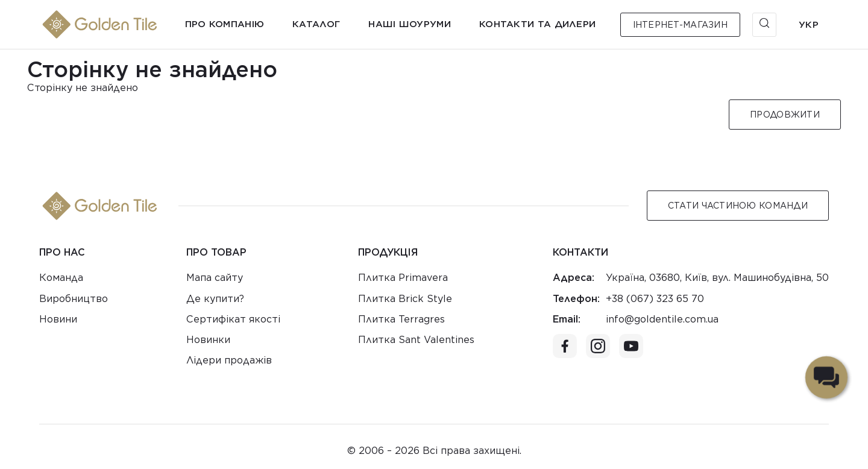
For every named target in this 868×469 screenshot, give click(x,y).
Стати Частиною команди (738, 206)
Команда (61, 278)
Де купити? (215, 299)
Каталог (316, 24)
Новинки (208, 340)
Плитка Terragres (401, 319)
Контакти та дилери (537, 24)
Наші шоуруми (410, 24)
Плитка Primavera (403, 278)
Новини (58, 319)
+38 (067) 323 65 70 (655, 299)
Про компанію (225, 24)
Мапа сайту (215, 278)
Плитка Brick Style (405, 299)
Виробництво (74, 299)
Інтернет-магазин (680, 25)
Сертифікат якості (233, 319)
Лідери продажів (229, 360)
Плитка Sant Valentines (416, 340)
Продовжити (785, 115)
